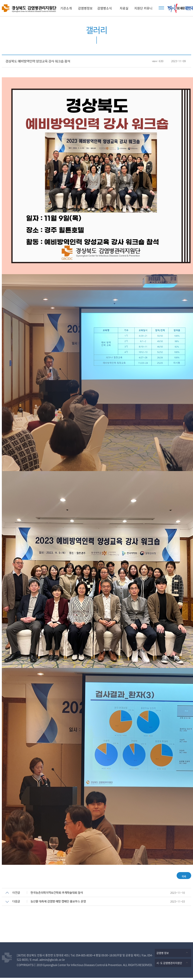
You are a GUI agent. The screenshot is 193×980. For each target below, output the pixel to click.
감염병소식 (105, 8)
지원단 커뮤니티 (143, 11)
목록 (181, 877)
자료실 (124, 8)
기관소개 (66, 8)
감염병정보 (85, 8)
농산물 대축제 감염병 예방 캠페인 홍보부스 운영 (58, 904)
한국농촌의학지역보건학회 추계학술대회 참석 (57, 895)
